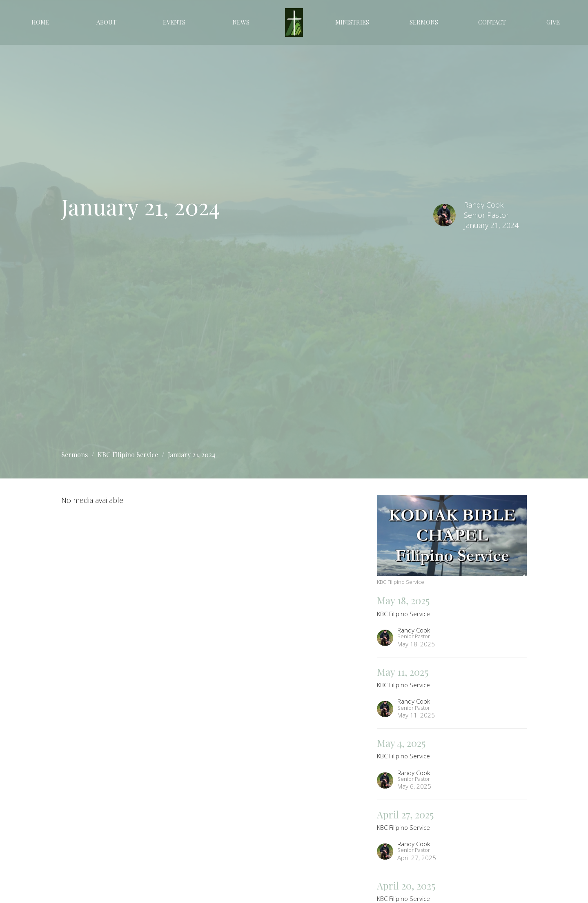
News (241, 22)
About (106, 22)
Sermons (424, 22)
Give (553, 22)
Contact (492, 22)
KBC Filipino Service (128, 455)
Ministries (352, 22)
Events (174, 22)
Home (40, 22)
